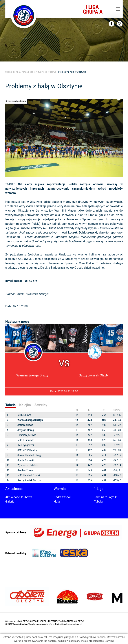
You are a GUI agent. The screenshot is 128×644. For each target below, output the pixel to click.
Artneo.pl (77, 624)
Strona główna (13, 72)
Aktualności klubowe (46, 72)
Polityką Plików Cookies (92, 637)
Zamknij (109, 641)
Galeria (10, 502)
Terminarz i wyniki (106, 497)
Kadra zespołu (63, 497)
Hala (57, 502)
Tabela (98, 502)
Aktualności (28, 72)
